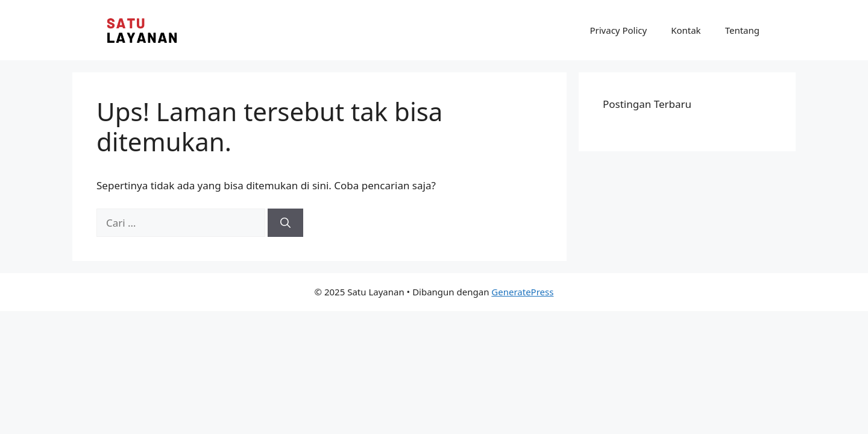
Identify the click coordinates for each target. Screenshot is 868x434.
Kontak (686, 30)
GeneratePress (522, 292)
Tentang (742, 30)
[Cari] (285, 223)
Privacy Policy (618, 30)
